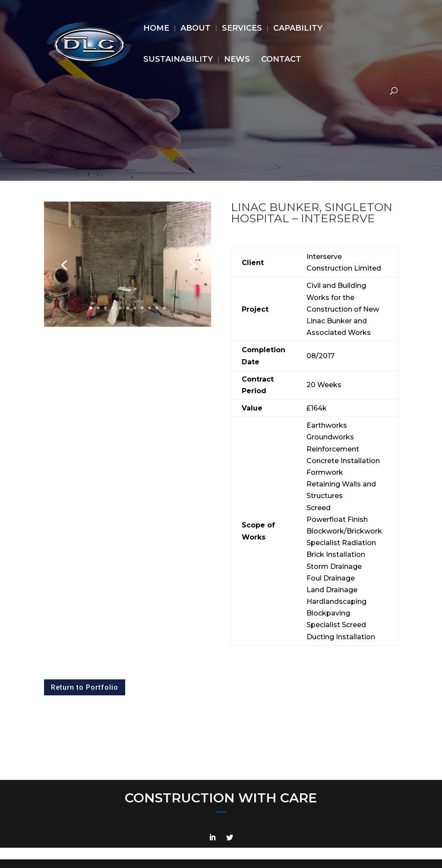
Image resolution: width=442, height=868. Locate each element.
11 (164, 308)
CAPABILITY (298, 29)
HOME (156, 29)
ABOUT (196, 29)
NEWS (237, 60)
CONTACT (281, 60)
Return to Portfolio (85, 687)
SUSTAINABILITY (178, 60)
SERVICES (242, 29)
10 (157, 308)
